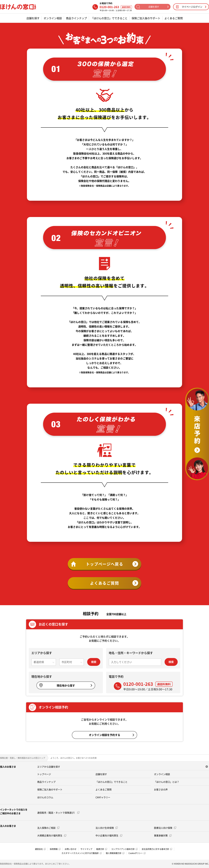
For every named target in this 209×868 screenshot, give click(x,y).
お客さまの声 (161, 789)
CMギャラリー (103, 797)
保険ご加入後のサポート (146, 18)
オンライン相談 (53, 18)
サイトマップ (86, 849)
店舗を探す (33, 18)
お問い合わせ (71, 849)
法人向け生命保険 (107, 828)
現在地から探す (66, 685)
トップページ (44, 774)
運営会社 (40, 849)
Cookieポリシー (137, 853)
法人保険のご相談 (48, 828)
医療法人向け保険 (165, 828)
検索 (94, 662)
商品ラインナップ (76, 18)
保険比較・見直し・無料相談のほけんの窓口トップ (23, 758)
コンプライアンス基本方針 (124, 849)
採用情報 (55, 849)
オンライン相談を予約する (112, 735)
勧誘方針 (102, 849)
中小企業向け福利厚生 (109, 835)
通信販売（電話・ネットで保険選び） (58, 813)
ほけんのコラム (45, 797)
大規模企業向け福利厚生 (52, 835)
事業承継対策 (163, 835)
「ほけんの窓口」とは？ (167, 782)
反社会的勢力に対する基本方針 (157, 849)
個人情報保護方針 (115, 853)
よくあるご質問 (174, 18)
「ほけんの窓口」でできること (109, 18)
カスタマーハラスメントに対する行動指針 (82, 853)
